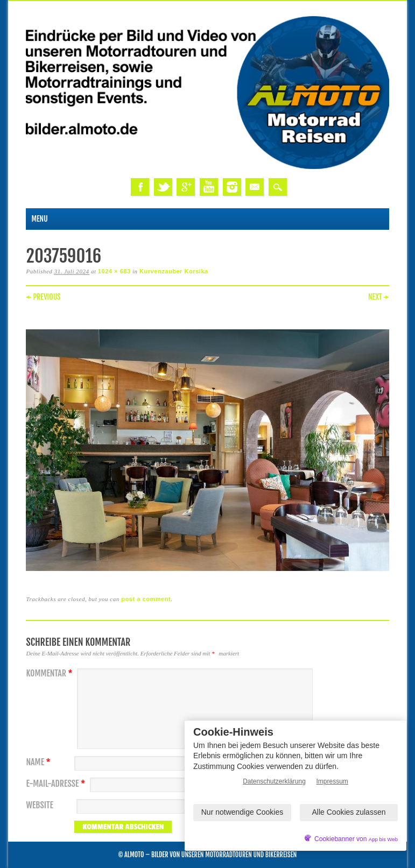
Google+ (186, 187)
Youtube (209, 187)
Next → (379, 297)
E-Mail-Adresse (57, 784)
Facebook (140, 187)
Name (39, 762)
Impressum (332, 781)
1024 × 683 (114, 271)
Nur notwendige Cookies (242, 812)
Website (39, 805)
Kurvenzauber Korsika (174, 271)
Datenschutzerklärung (274, 781)
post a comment (146, 599)
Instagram (232, 187)
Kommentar (50, 673)
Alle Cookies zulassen (349, 812)
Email (255, 187)
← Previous (43, 297)
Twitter (163, 187)
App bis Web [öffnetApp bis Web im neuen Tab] (383, 839)
